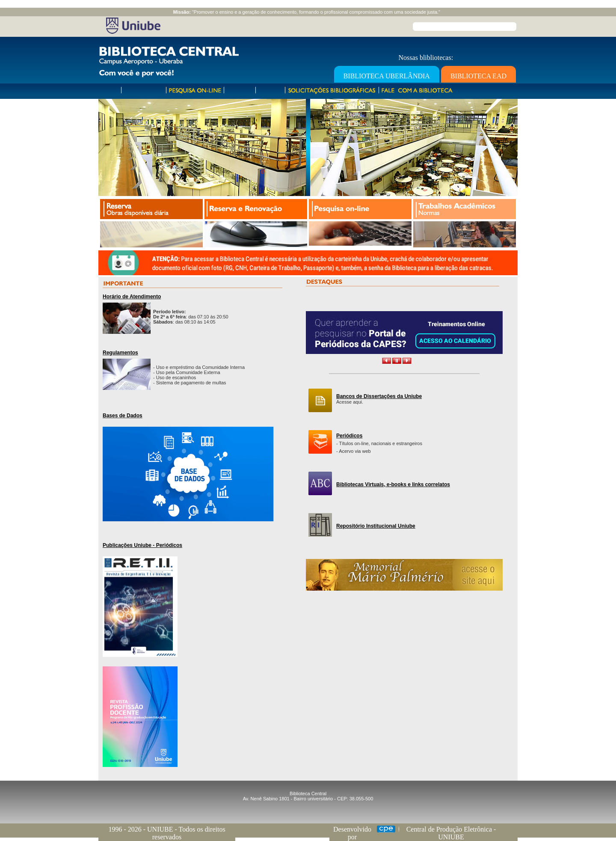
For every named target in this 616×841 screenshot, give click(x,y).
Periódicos (349, 436)
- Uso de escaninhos (175, 377)
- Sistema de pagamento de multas (190, 383)
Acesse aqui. (350, 402)
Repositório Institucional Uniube (376, 526)
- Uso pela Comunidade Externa (187, 372)
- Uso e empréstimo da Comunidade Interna (199, 367)
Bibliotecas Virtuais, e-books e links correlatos (393, 484)
